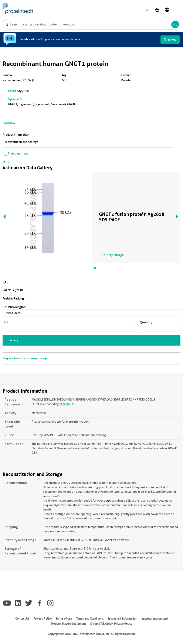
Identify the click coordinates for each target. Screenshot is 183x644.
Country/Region (14, 307)
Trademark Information (123, 619)
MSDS (6, 162)
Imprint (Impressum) (155, 619)
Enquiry (13, 340)
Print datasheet (15, 153)
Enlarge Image (113, 255)
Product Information (16, 135)
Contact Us (22, 619)
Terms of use (64, 619)
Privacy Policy (43, 619)
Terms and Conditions (90, 619)
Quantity (146, 322)
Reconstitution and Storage (21, 142)
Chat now (170, 39)
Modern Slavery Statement (68, 624)
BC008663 (66, 404)
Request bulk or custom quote (25, 358)
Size (6, 322)
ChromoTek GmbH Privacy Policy (111, 624)
